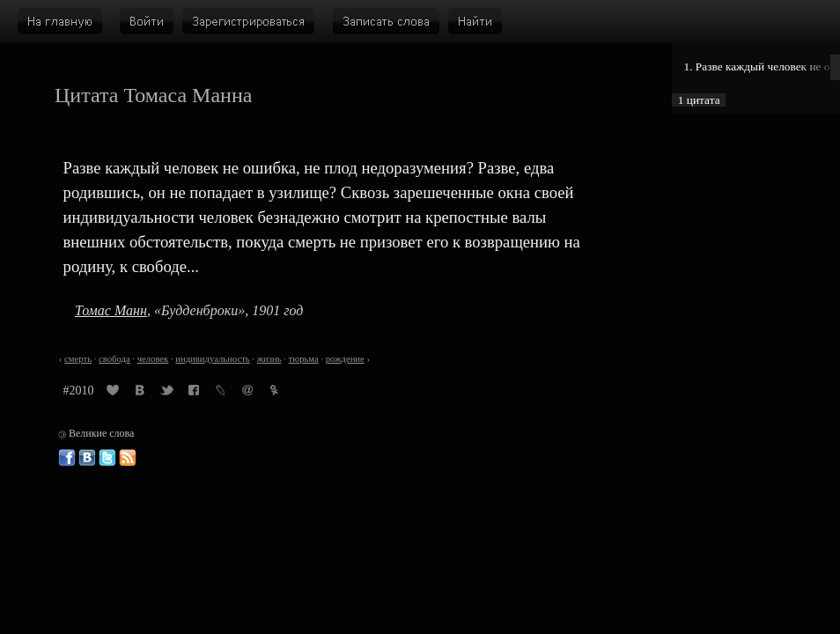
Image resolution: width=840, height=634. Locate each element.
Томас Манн (111, 310)
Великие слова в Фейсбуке (67, 458)
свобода (114, 359)
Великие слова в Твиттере (107, 458)
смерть (78, 359)
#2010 (79, 391)
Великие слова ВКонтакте (87, 458)
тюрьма (304, 359)
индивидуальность (212, 359)
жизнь (269, 359)
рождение (345, 359)
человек (153, 359)
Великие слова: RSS (128, 458)
